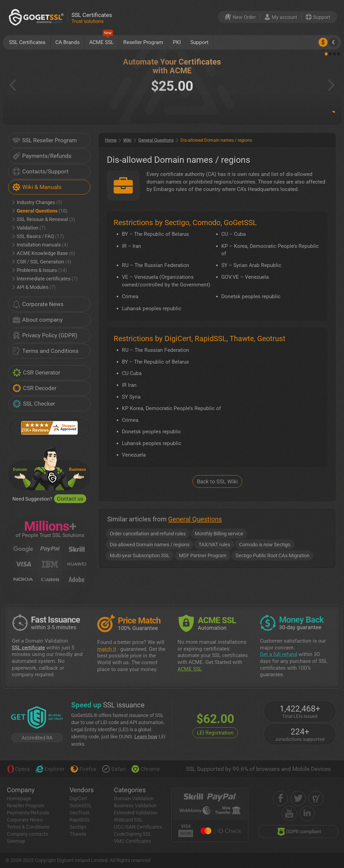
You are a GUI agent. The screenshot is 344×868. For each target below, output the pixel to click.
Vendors (82, 790)
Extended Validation (136, 813)
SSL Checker (34, 404)
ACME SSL (101, 40)
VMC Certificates (132, 841)
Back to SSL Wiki (217, 481)
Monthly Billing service (219, 534)
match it (107, 649)
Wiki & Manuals (37, 187)
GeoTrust (80, 813)
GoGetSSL (81, 805)
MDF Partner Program (203, 555)
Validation (29, 228)
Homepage (19, 798)
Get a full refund (279, 654)
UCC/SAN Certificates (138, 827)
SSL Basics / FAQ (38, 236)
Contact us (70, 499)
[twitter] (298, 798)
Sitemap (16, 841)
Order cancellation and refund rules (148, 534)
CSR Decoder (35, 388)
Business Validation (135, 805)
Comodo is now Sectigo (265, 545)
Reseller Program (143, 42)
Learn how (146, 737)
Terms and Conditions (46, 351)
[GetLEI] (37, 718)
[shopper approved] (316, 798)
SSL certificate (28, 648)
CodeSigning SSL (133, 834)
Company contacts (27, 834)
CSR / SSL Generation (42, 262)
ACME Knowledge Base (44, 253)
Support (199, 42)
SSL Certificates (27, 42)
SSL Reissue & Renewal (44, 219)
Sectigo (78, 827)
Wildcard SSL (128, 820)
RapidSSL (80, 820)
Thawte (78, 834)
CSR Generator (36, 373)
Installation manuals (40, 245)
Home (111, 140)
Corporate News (38, 304)
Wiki (127, 140)
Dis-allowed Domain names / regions (150, 545)
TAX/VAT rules (214, 545)
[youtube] (289, 813)
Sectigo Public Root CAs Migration (273, 555)
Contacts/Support (41, 172)
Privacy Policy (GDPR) (45, 335)
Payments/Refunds (42, 156)
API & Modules (34, 287)
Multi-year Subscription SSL (140, 555)
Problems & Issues (40, 270)
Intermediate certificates (45, 279)
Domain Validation (134, 798)
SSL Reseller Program (45, 140)
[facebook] (280, 798)
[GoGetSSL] (37, 17)
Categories (130, 790)
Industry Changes (37, 202)
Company (21, 790)
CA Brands (68, 42)
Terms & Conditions (28, 827)
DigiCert (78, 798)
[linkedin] (307, 813)
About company (38, 320)
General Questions (40, 211)
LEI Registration (215, 733)
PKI (177, 42)
